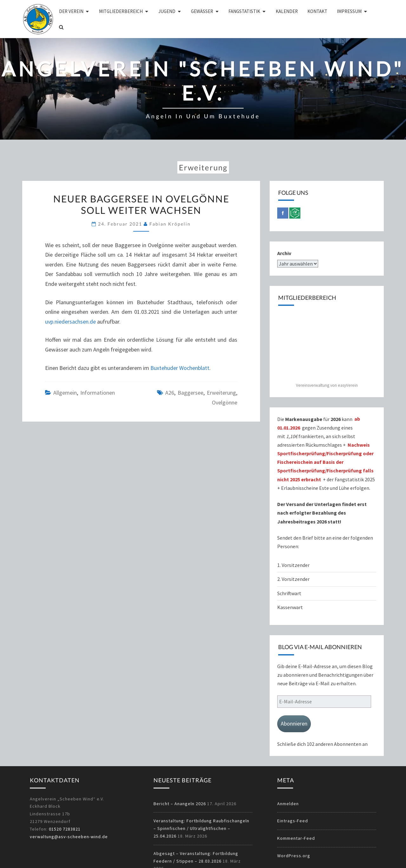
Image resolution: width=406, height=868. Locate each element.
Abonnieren (294, 723)
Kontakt (317, 11)
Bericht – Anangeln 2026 (180, 804)
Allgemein (65, 393)
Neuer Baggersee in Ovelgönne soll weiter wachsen (141, 204)
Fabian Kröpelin (170, 224)
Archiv (284, 253)
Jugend (167, 11)
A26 (170, 393)
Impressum (349, 11)
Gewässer (202, 11)
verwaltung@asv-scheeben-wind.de (69, 837)
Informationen (98, 393)
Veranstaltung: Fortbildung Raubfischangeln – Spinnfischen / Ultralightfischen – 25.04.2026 (201, 828)
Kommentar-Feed (296, 838)
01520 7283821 (65, 829)
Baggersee (190, 393)
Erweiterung (221, 393)
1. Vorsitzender (293, 565)
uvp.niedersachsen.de (70, 322)
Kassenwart (291, 607)
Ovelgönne (225, 402)
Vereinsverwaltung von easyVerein (327, 385)
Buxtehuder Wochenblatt (180, 368)
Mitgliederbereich (121, 11)
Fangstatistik (244, 11)
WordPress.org (294, 856)
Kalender (287, 11)
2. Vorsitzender (293, 579)
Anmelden (288, 804)
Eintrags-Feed (293, 821)
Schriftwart (289, 593)
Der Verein (71, 11)
